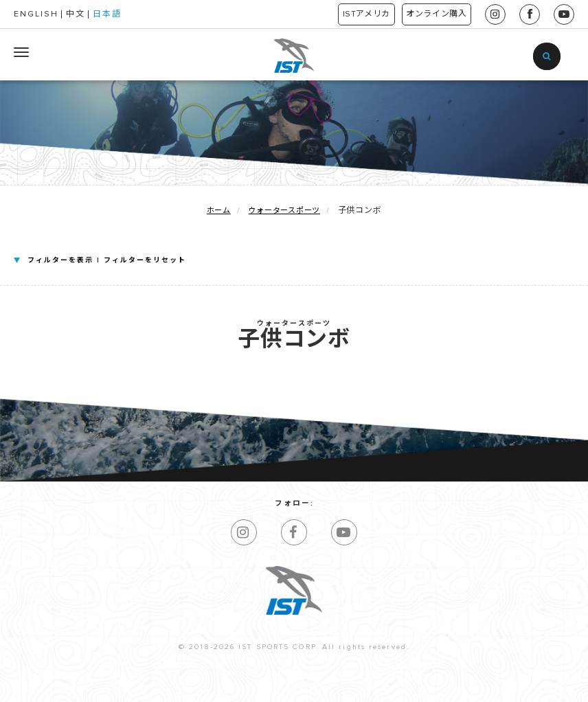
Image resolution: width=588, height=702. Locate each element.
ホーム (219, 211)
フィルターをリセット (145, 260)
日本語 (107, 14)
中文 (76, 14)
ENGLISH (36, 14)
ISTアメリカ (344, 14)
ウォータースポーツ (284, 211)
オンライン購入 (429, 14)
